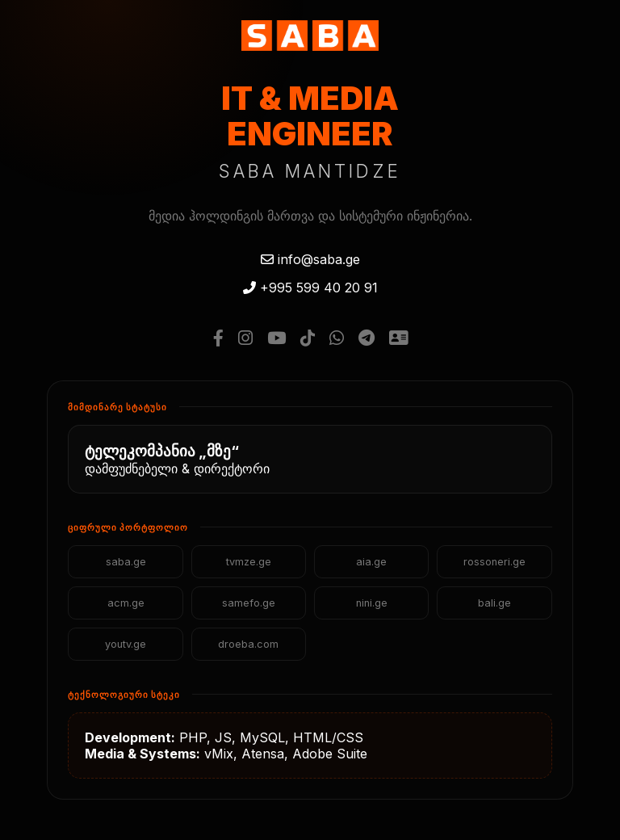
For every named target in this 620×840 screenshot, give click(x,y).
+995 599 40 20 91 (310, 288)
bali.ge (494, 603)
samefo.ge (249, 603)
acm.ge (126, 603)
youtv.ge (126, 644)
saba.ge (126, 562)
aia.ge (371, 562)
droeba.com (248, 644)
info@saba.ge (310, 259)
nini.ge (372, 603)
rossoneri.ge (494, 562)
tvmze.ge (249, 562)
